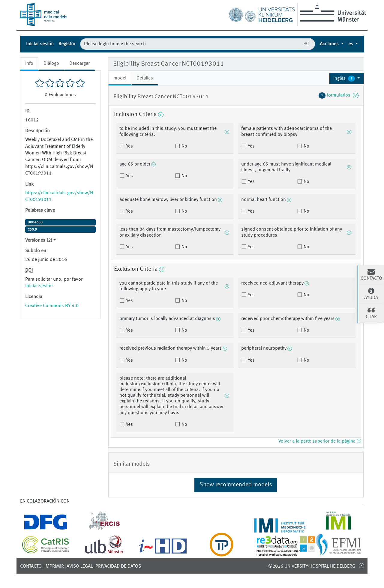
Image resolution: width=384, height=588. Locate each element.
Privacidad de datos (118, 566)
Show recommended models (236, 485)
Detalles (145, 78)
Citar (371, 313)
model (120, 78)
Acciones (330, 44)
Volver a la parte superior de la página (320, 441)
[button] (346, 79)
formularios (339, 95)
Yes (129, 146)
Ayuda (371, 294)
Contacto (31, 566)
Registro (67, 44)
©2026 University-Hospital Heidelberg (312, 566)
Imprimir (54, 566)
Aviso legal (80, 566)
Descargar (79, 64)
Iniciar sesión (40, 44)
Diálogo (51, 64)
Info (29, 64)
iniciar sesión (39, 286)
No (184, 146)
